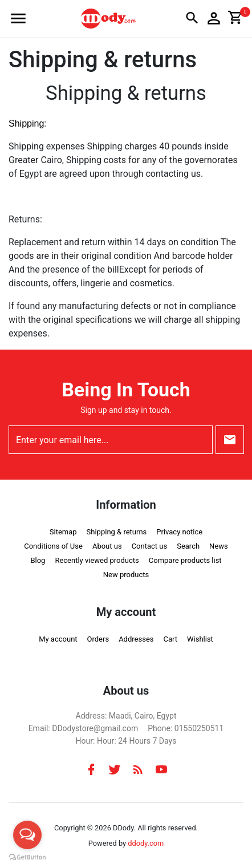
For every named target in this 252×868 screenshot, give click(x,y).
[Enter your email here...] (111, 440)
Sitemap (63, 532)
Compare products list (185, 560)
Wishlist (200, 639)
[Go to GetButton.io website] (27, 857)
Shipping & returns (117, 532)
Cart (170, 639)
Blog (38, 560)
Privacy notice (179, 532)
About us (107, 546)
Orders (98, 639)
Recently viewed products (97, 560)
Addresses (136, 639)
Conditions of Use (53, 546)
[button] (18, 19)
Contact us (150, 546)
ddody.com (146, 843)
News (219, 546)
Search (188, 546)
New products (126, 575)
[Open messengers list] (27, 835)
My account (58, 639)
